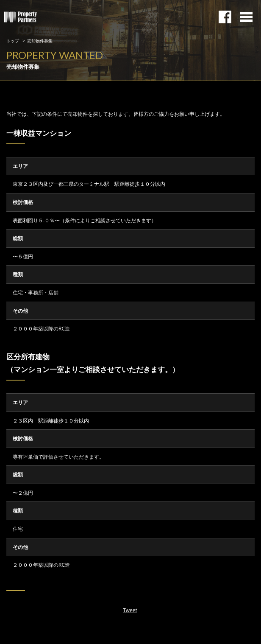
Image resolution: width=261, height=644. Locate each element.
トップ (13, 41)
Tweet (130, 610)
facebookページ (225, 17)
